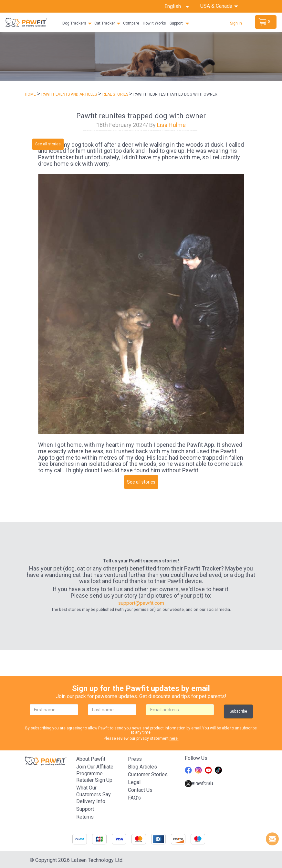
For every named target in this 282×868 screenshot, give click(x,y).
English (177, 6)
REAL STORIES (116, 94)
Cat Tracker (105, 23)
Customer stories (148, 774)
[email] (180, 710)
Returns (85, 817)
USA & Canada (217, 6)
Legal (134, 782)
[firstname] (54, 710)
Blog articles (142, 767)
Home (30, 94)
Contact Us (140, 790)
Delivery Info (91, 802)
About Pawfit (91, 759)
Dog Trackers (74, 23)
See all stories (48, 144)
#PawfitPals (199, 784)
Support (176, 23)
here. (174, 738)
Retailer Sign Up (94, 780)
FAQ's (134, 798)
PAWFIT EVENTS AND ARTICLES (69, 94)
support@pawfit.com (141, 603)
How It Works (154, 23)
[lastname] (112, 710)
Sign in (236, 23)
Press (135, 759)
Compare (131, 23)
